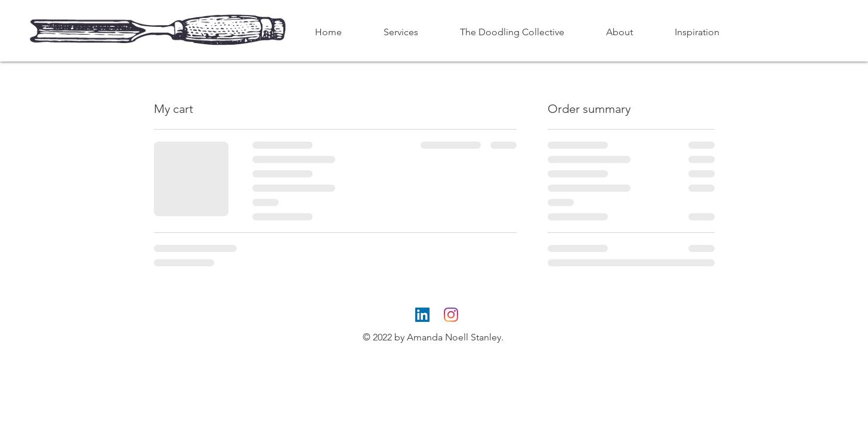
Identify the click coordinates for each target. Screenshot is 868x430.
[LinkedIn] (422, 315)
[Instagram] (451, 315)
